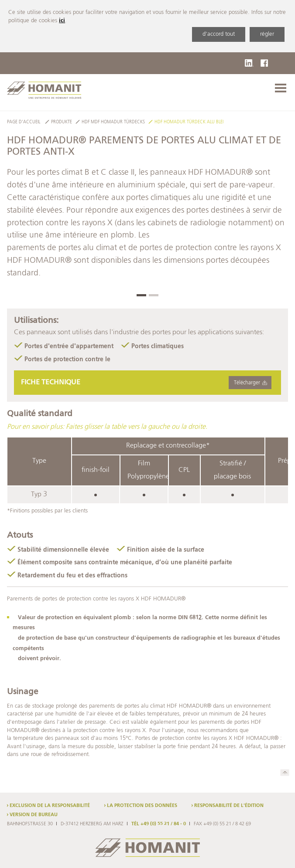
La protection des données (142, 806)
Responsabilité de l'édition (229, 806)
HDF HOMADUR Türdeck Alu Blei (189, 122)
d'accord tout (219, 34)
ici (62, 21)
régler (267, 34)
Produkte (62, 122)
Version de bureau (34, 815)
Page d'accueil (24, 122)
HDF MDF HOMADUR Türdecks (113, 122)
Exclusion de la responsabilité (50, 806)
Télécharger (247, 383)
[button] (141, 295)
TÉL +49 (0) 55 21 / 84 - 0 (159, 824)
